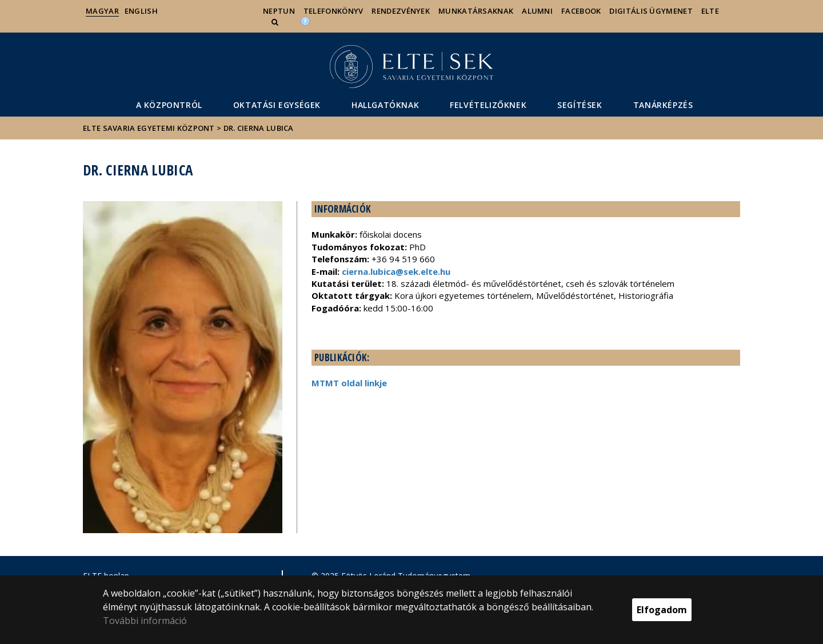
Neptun (279, 11)
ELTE (710, 11)
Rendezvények (401, 11)
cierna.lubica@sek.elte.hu (396, 271)
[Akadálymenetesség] (305, 21)
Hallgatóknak (385, 105)
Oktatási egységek (277, 105)
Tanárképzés (663, 105)
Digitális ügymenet (651, 11)
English (141, 11)
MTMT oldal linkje (349, 383)
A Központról (169, 105)
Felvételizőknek (488, 105)
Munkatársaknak (476, 11)
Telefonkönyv (333, 11)
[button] (276, 22)
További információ (145, 621)
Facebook (581, 11)
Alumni (537, 11)
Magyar (102, 11)
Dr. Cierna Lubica (259, 128)
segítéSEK (580, 105)
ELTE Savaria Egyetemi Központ (149, 128)
